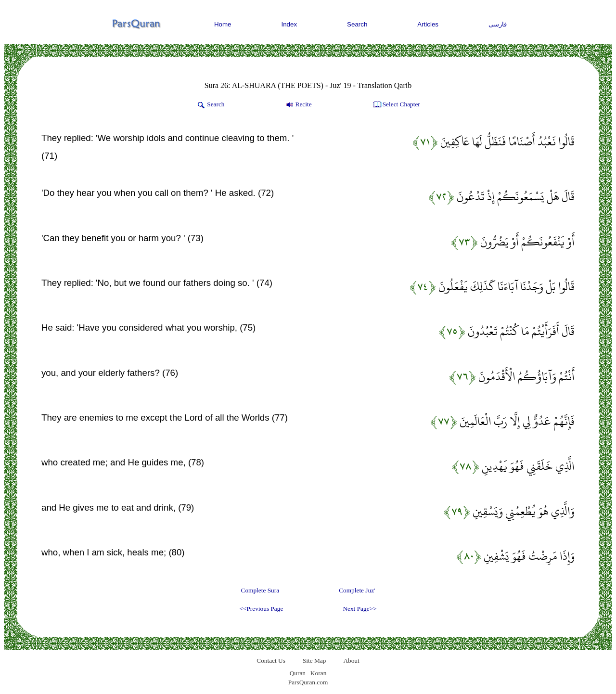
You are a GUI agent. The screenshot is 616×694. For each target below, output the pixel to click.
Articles (428, 24)
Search (357, 24)
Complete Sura (260, 590)
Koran (318, 673)
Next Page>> (359, 609)
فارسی (498, 24)
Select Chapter (396, 105)
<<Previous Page (261, 609)
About (351, 661)
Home (223, 24)
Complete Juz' (357, 590)
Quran (298, 673)
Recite (298, 105)
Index (289, 24)
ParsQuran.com (308, 682)
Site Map (314, 661)
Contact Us (271, 661)
